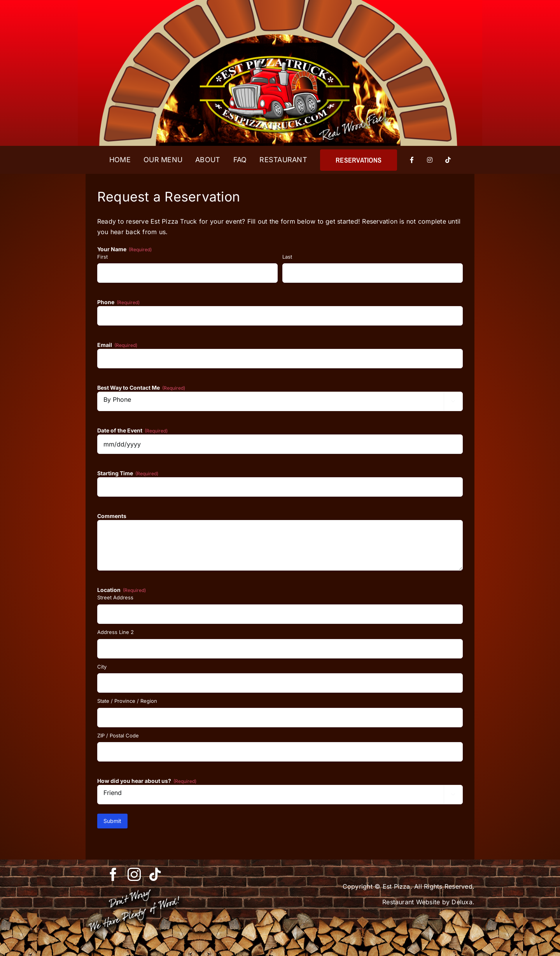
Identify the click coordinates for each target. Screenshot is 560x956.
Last (287, 257)
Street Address (115, 597)
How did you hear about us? (147, 781)
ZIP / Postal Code (118, 735)
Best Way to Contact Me (141, 388)
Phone (118, 302)
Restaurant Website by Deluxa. (428, 902)
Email (117, 345)
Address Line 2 (115, 632)
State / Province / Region (127, 701)
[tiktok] (155, 874)
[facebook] (113, 874)
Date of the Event (132, 431)
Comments (112, 516)
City (102, 667)
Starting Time (128, 473)
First (102, 257)
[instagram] (134, 874)
